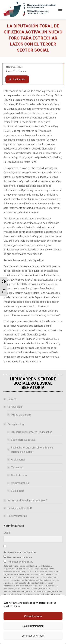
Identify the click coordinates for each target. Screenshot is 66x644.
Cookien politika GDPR (20, 508)
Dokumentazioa (20, 483)
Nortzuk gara (13, 407)
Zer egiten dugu (15, 424)
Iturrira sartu (17, 79)
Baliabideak (18, 491)
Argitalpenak (18, 460)
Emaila (7, 533)
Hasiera (12, 399)
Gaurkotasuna (19, 475)
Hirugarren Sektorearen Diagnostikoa (32, 432)
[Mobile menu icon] (60, 9)
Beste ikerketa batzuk (23, 440)
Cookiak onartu (33, 616)
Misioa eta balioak (21, 415)
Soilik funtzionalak (33, 626)
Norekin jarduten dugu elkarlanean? (27, 500)
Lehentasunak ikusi (33, 636)
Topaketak (17, 467)
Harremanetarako (18, 516)
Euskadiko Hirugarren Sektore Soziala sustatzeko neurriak (32, 450)
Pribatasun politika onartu (21, 562)
